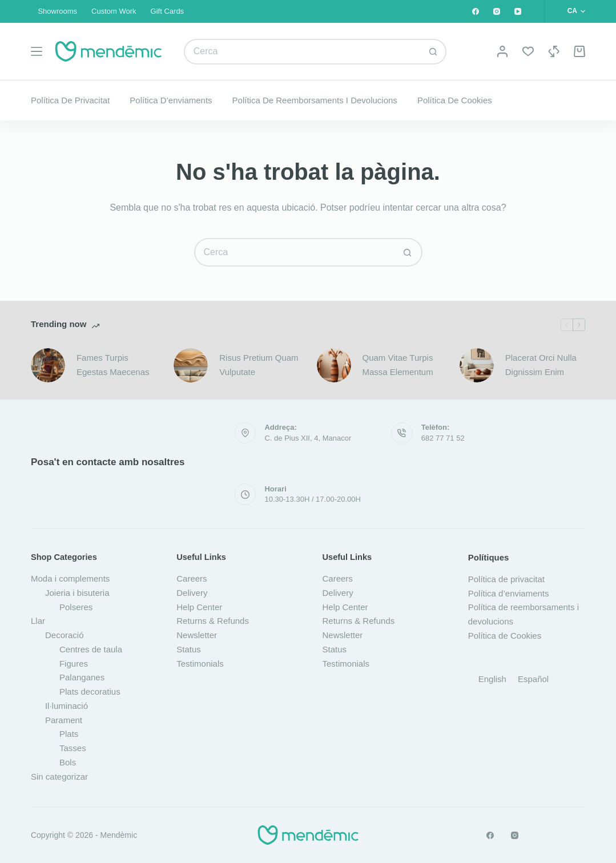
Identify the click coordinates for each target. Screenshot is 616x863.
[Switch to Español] (533, 679)
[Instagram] (497, 11)
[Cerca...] (303, 52)
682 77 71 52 (443, 438)
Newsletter (197, 635)
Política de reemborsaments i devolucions (315, 100)
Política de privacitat (70, 100)
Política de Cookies (455, 100)
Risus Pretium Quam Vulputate (259, 365)
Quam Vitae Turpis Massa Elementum (398, 365)
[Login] (502, 51)
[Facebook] (476, 11)
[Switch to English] (492, 679)
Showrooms (57, 11)
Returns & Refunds (213, 621)
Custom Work (114, 11)
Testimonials (200, 664)
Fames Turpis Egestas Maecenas (113, 365)
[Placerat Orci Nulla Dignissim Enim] (477, 365)
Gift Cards (168, 11)
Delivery (192, 593)
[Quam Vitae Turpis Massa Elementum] (334, 365)
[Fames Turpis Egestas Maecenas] (48, 365)
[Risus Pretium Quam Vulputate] (191, 365)
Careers (192, 578)
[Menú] (37, 51)
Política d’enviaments (171, 100)
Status (189, 649)
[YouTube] (518, 11)
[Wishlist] (528, 51)
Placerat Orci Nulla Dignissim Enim (541, 365)
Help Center (199, 607)
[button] (576, 11)
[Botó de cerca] (434, 52)
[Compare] (554, 51)
